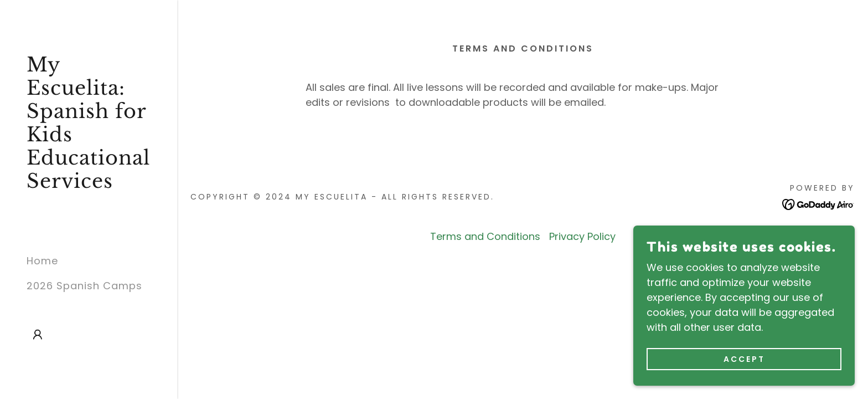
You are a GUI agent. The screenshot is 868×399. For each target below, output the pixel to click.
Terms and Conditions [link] (485, 236)
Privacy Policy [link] (582, 236)
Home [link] (42, 261)
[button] (38, 335)
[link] (89, 184)
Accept (744, 359)
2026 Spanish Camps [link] (84, 286)
